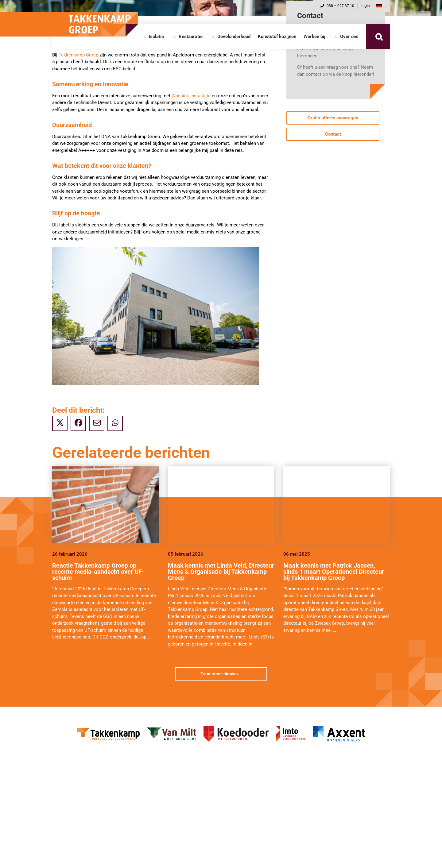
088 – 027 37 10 (337, 6)
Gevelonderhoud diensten (82, 843)
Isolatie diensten (73, 796)
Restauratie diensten (251, 796)
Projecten (66, 806)
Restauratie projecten (252, 806)
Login (365, 6)
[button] (379, 37)
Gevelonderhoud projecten (83, 853)
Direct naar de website (79, 816)
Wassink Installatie (191, 96)
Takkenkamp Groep (78, 55)
